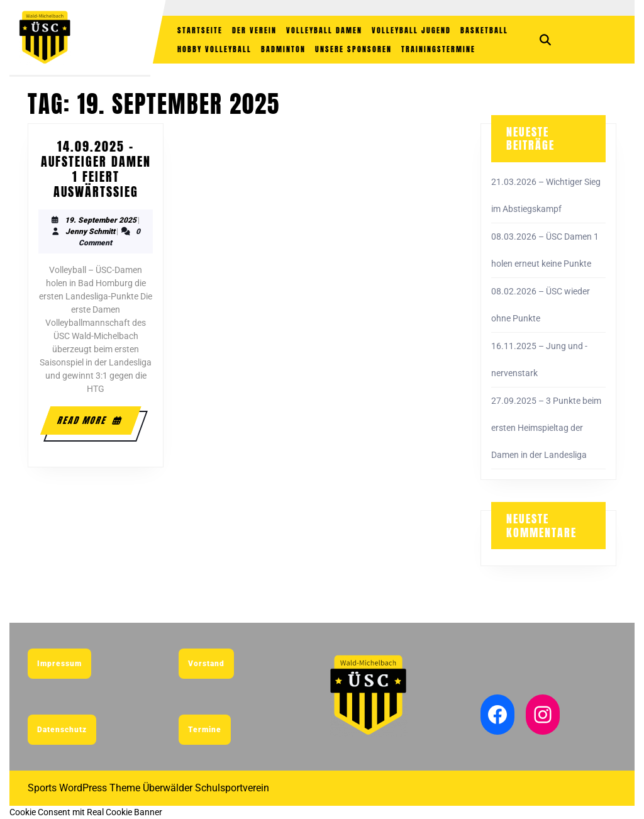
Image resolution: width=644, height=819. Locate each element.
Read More (91, 421)
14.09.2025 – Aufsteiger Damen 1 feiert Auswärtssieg (96, 169)
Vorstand (206, 664)
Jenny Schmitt (90, 231)
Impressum (59, 664)
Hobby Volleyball (214, 49)
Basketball (484, 30)
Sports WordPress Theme (84, 788)
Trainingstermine (438, 49)
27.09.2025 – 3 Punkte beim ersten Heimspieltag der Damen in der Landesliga (546, 428)
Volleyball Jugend (411, 30)
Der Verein (254, 30)
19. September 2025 (101, 220)
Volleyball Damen (324, 30)
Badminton (283, 49)
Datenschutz (62, 730)
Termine (205, 730)
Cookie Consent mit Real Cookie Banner (86, 812)
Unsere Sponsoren (353, 49)
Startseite (200, 30)
